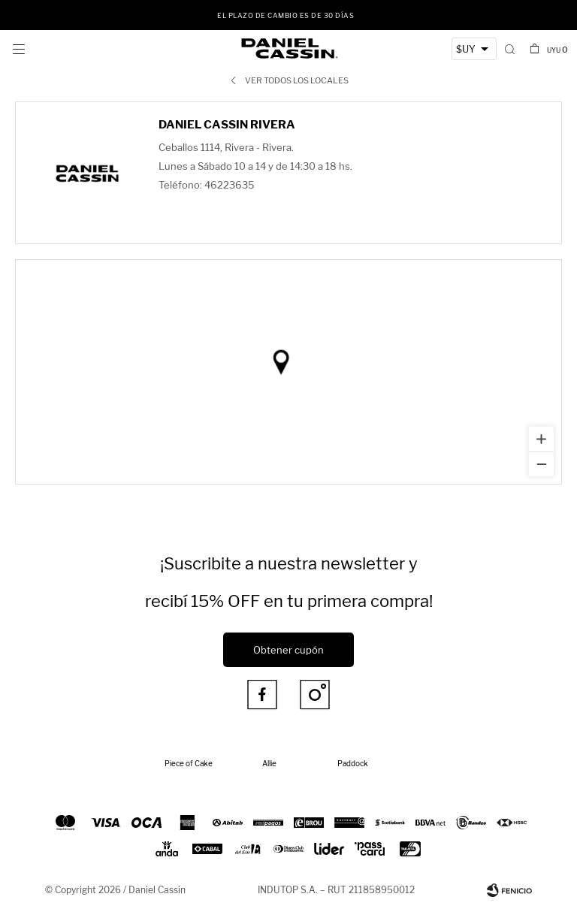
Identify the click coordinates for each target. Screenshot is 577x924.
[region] (288, 372)
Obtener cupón (288, 650)
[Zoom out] (541, 464)
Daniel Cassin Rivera (227, 124)
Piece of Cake (189, 763)
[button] (511, 49)
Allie (269, 763)
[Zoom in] (541, 439)
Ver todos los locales (297, 80)
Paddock (353, 763)
